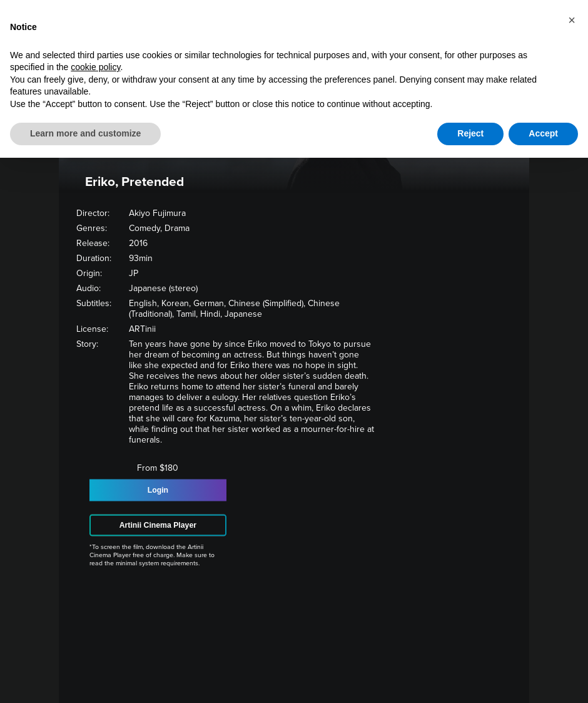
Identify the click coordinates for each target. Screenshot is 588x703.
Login (158, 490)
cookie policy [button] (95, 67)
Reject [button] (470, 133)
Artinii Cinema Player (158, 525)
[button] (572, 20)
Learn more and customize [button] (85, 133)
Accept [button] (543, 133)
